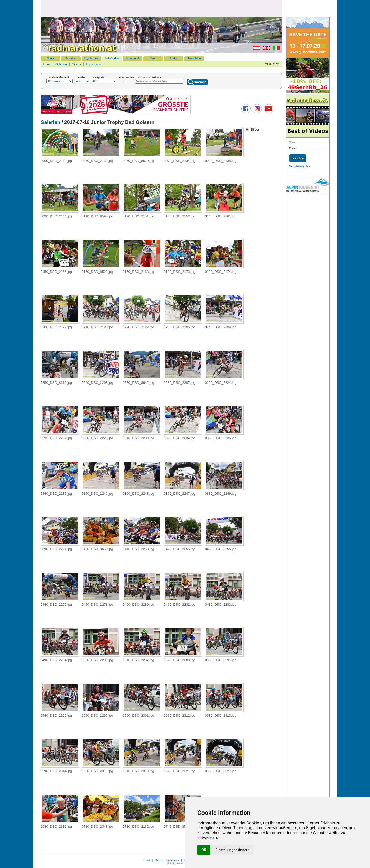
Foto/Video (112, 58)
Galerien (61, 64)
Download (132, 58)
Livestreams (94, 64)
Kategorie (99, 77)
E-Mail (293, 148)
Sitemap (159, 860)
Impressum (173, 860)
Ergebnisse (91, 58)
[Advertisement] (161, 8)
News (50, 58)
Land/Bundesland (58, 77)
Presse (147, 860)
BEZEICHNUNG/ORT (149, 77)
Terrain (81, 77)
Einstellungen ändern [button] (233, 850)
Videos (76, 64)
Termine (71, 58)
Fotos (47, 64)
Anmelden (194, 58)
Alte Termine (127, 77)
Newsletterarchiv (299, 166)
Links (174, 58)
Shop (153, 58)
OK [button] (204, 850)
